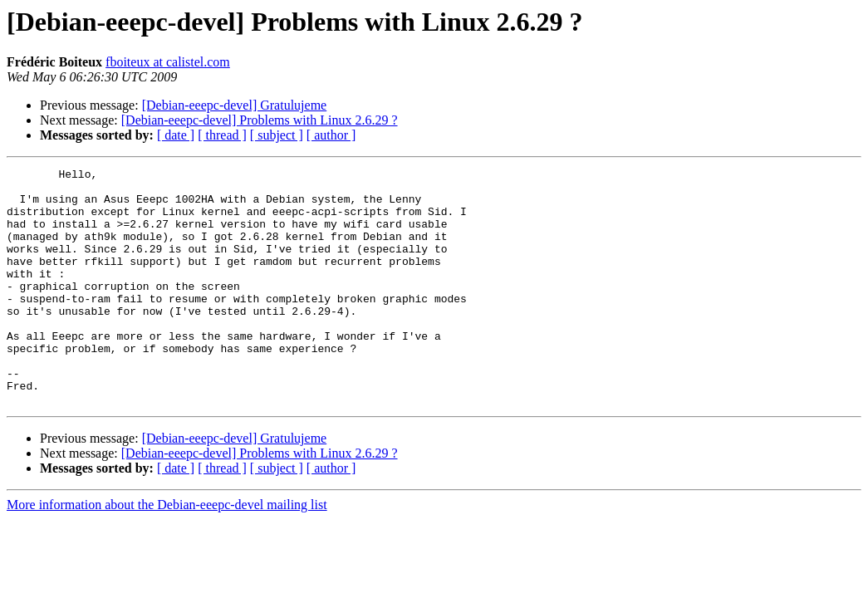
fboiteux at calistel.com (168, 62)
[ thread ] (222, 135)
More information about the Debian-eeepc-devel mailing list (167, 552)
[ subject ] (277, 135)
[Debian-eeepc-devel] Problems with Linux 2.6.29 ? (260, 120)
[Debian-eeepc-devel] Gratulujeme (235, 105)
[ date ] (176, 135)
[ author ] (331, 135)
